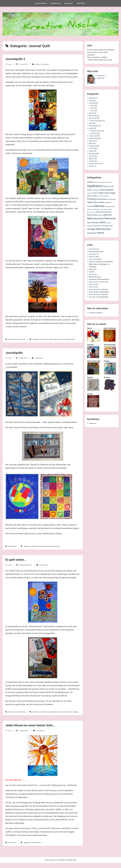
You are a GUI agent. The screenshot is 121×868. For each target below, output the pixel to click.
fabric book (93, 118)
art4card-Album (41, 3)
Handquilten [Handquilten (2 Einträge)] (112, 199)
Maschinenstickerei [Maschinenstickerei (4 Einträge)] (104, 212)
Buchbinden (93, 116)
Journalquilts (15, 355)
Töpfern (92, 166)
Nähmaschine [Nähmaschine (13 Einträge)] (95, 218)
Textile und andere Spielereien (100, 294)
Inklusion (52, 549)
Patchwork (93, 146)
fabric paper (58, 339)
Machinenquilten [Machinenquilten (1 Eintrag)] (91, 212)
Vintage (14, 717)
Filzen (91, 123)
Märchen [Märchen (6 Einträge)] (108, 215)
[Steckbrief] (101, 78)
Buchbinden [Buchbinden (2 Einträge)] (95, 190)
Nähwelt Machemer (96, 277)
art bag (91, 101)
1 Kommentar (13, 549)
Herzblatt (92, 272)
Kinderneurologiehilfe (97, 313)
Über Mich (81, 3)
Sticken (92, 292)
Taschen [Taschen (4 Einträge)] (105, 226)
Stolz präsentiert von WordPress (55, 865)
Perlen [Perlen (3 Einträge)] (89, 223)
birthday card (56, 3)
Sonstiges (93, 153)
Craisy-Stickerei (57, 714)
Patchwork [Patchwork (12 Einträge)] (110, 218)
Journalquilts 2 (17, 59)
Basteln (92, 113)
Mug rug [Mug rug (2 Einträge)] (101, 215)
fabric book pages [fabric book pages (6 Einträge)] (107, 193)
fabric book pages (97, 121)
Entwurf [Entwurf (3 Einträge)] (96, 193)
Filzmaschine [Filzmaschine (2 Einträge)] (104, 196)
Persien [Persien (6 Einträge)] (96, 223)
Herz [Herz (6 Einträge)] (96, 202)
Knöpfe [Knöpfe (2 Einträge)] (89, 209)
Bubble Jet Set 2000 (43, 714)
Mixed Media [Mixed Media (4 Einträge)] (92, 215)
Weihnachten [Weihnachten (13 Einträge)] (103, 229)
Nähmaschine (11, 342)
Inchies (40, 64)
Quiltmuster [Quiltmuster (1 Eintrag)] (108, 223)
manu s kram (94, 274)
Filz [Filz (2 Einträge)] (99, 196)
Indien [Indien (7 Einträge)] (101, 202)
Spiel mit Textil (94, 287)
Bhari (76, 865)
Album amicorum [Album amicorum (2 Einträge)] (99, 182)
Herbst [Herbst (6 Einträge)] (90, 202)
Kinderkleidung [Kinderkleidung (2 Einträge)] (110, 206)
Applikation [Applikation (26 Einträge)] (95, 186)
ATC (92, 108)
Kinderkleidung (94, 138)
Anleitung (92, 98)
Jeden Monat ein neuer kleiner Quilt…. (34, 730)
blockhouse (49, 339)
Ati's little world (95, 249)
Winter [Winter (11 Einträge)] (101, 233)
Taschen (92, 161)
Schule (8, 717)
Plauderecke (93, 279)
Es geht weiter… (17, 562)
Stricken (92, 159)
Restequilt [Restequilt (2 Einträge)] (90, 226)
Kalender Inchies (97, 131)
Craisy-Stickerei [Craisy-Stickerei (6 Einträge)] (106, 190)
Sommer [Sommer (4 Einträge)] (97, 226)
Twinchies (94, 133)
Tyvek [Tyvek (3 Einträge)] (111, 226)
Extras (93, 111)
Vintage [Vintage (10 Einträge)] (91, 229)
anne (10, 64)
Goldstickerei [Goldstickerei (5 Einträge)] (102, 199)
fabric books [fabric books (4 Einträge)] (92, 196)
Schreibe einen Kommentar (18, 339)
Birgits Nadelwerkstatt (97, 252)
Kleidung (92, 141)
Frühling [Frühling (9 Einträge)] (91, 199)
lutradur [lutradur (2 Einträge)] (109, 209)
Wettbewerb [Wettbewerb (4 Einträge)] (92, 233)
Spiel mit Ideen (94, 284)
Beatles (37, 549)
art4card (92, 103)
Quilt (92, 148)
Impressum (69, 3)
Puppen (92, 151)
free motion (68, 339)
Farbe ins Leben (95, 257)
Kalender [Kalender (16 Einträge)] (99, 206)
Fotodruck (44, 549)
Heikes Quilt (93, 269)
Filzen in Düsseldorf (96, 259)
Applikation (39, 339)
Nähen (91, 143)
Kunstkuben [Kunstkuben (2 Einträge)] (96, 209)
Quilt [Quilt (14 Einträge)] (102, 222)
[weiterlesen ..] (102, 76)
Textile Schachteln (96, 164)
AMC (92, 106)
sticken (92, 156)
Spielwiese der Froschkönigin (100, 289)
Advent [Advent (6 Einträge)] (90, 182)
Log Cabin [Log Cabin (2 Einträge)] (103, 209)
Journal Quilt (48, 64)
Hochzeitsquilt (94, 126)
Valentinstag (61, 549)
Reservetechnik (69, 714)
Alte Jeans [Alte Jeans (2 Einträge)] (109, 182)
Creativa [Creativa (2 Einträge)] (90, 193)
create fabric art (95, 254)
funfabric (92, 262)
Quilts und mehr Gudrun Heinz (100, 282)
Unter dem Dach (95, 297)
